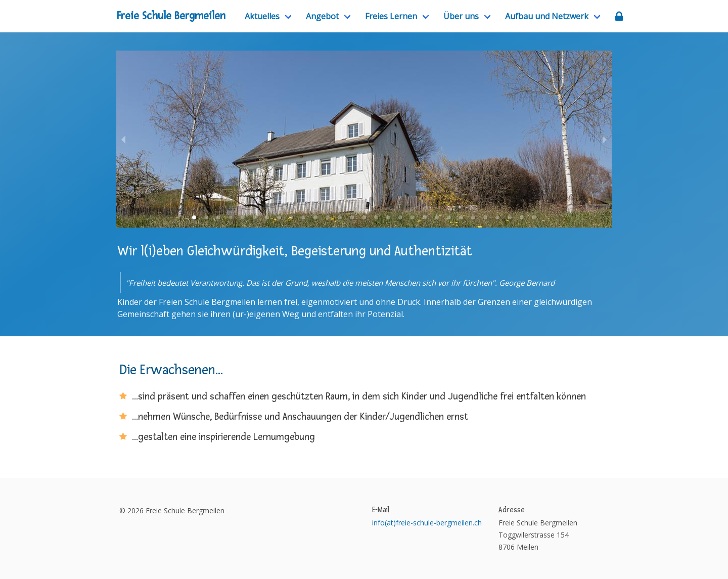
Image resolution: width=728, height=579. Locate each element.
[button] (194, 217)
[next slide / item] (605, 139)
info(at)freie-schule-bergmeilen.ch (427, 523)
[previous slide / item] (123, 139)
